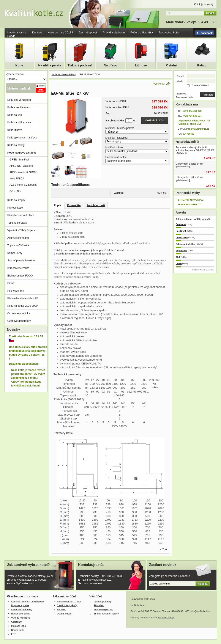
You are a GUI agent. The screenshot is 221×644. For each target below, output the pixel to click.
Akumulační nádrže (18, 238)
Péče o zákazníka (142, 32)
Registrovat (181, 94)
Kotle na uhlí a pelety (19, 123)
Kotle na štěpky (16, 200)
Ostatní (171, 65)
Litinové (141, 65)
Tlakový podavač (80, 65)
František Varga (166, 617)
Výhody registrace (21, 618)
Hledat (210, 13)
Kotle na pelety (16, 145)
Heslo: (180, 81)
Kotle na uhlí (15, 115)
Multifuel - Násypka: (117, 138)
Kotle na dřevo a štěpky (64, 74)
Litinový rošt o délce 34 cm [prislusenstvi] (189, 165)
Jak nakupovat (88, 32)
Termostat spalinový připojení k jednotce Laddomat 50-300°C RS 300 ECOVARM (195, 150)
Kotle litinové (15, 130)
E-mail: (181, 76)
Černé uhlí (181, 224)
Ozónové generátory (19, 321)
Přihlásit (208, 95)
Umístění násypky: (116, 157)
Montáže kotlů (18, 626)
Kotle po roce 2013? (60, 32)
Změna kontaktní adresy (106, 614)
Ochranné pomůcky (19, 313)
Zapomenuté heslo (184, 97)
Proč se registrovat (103, 609)
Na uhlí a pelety (50, 65)
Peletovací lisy (16, 291)
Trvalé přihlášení (200, 85)
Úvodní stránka (17, 32)
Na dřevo (110, 65)
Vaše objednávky (102, 602)
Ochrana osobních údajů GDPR (28, 602)
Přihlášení (99, 605)
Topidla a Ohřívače (18, 245)
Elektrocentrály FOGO (20, 276)
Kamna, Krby (15, 253)
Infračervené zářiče (18, 268)
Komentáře (74, 205)
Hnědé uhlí (181, 231)
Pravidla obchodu (114, 32)
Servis (11, 36)
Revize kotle (18, 630)
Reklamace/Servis (21, 614)
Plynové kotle (15, 208)
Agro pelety (181, 251)
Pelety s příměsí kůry (186, 244)
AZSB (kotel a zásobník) (23, 185)
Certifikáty (16, 622)
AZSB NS (15, 191)
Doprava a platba (20, 605)
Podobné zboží (96, 205)
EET (13, 634)
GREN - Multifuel (19, 160)
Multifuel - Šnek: (115, 148)
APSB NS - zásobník (21, 166)
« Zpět (164, 550)
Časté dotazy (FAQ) (67, 605)
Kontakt (37, 32)
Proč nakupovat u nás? (69, 602)
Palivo (202, 65)
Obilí (178, 257)
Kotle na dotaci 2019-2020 (22, 306)
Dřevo (179, 263)
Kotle (19, 65)
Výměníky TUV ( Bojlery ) (22, 230)
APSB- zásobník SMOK (23, 172)
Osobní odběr (64, 614)
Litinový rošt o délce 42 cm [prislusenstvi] (189, 179)
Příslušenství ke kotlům (21, 215)
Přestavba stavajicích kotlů (23, 298)
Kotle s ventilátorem (19, 107)
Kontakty (62, 609)
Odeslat (203, 584)
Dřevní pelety (182, 238)
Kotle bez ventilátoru (19, 100)
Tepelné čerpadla (17, 223)
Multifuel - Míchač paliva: (120, 128)
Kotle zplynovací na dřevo (22, 138)
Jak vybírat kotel (169, 32)
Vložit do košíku (155, 121)
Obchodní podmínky (22, 609)
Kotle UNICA (17, 179)
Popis (58, 205)
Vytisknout (159, 84)
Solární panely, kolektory (21, 261)
